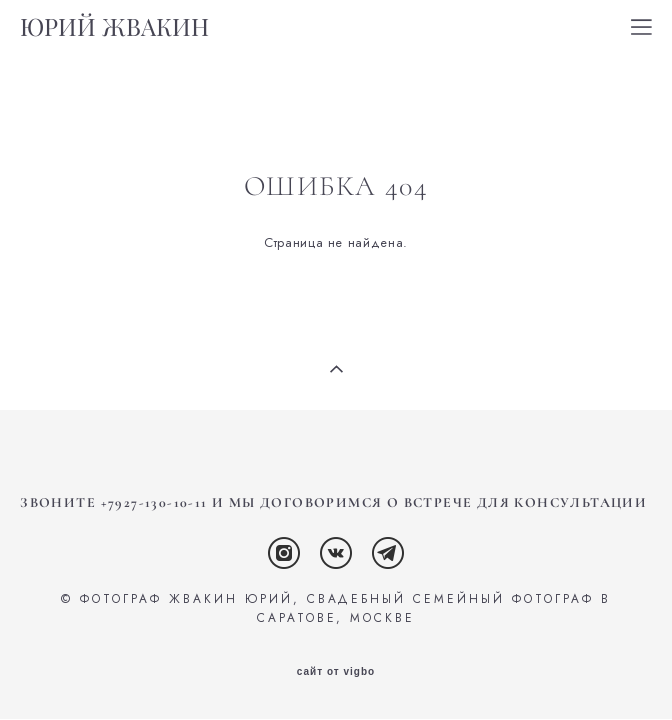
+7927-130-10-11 (154, 502)
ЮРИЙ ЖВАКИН (114, 27)
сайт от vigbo (336, 672)
